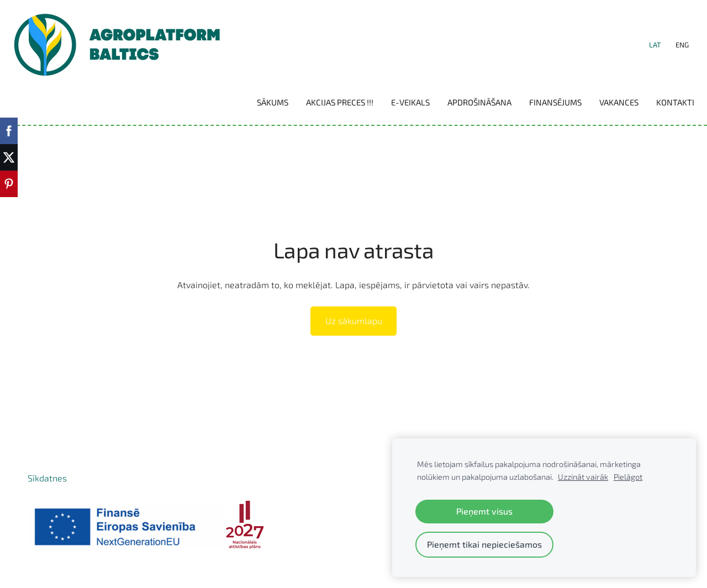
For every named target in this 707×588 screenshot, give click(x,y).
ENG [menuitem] (667, 51)
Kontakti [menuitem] (660, 109)
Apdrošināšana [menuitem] (465, 109)
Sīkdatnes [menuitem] (47, 491)
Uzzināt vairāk (583, 477)
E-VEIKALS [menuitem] (395, 109)
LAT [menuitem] (640, 51)
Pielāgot (628, 477)
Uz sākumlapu (354, 334)
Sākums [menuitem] (258, 109)
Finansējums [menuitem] (540, 109)
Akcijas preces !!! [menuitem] (325, 109)
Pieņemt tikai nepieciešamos (484, 544)
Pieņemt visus (484, 511)
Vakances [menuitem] (604, 109)
